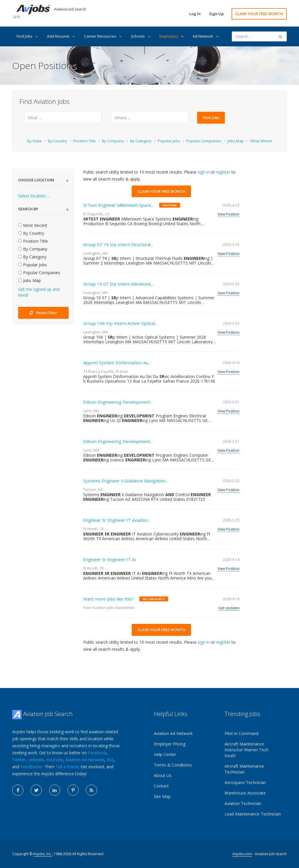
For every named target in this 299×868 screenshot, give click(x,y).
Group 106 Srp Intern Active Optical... (120, 323)
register (223, 172)
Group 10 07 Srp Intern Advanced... (118, 284)
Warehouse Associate (245, 793)
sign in (204, 172)
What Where (261, 141)
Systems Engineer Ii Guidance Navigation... (126, 481)
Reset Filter (43, 313)
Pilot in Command (241, 733)
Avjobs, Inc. (43, 854)
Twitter (19, 760)
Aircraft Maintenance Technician (244, 769)
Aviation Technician (243, 803)
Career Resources (103, 36)
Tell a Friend (67, 767)
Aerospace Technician (245, 782)
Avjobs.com (242, 854)
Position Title (85, 141)
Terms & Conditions (173, 765)
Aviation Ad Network (85, 760)
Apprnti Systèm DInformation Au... (117, 363)
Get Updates (229, 608)
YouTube (55, 760)
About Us (163, 775)
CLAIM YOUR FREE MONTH (259, 14)
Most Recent (33, 225)
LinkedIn (36, 760)
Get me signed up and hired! (39, 292)
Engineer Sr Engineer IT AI (110, 559)
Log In (195, 14)
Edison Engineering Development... (118, 402)
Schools (141, 36)
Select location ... (34, 196)
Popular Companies (204, 141)
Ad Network (206, 36)
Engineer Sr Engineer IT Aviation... (117, 520)
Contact (161, 786)
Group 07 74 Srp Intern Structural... (118, 244)
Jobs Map (236, 141)
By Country (58, 141)
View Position (228, 214)
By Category (141, 141)
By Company (113, 141)
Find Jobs (27, 36)
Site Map (162, 796)
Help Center (165, 754)
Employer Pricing (170, 744)
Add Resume (61, 36)
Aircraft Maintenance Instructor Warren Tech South (246, 750)
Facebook (97, 753)
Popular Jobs (169, 141)
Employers (172, 36)
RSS (110, 760)
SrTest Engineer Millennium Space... (118, 205)
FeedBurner (32, 767)
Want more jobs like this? (108, 599)
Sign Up (216, 14)
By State (34, 141)
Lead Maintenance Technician (253, 814)
